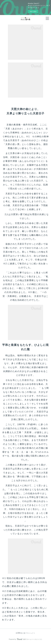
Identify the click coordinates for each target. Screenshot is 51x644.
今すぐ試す (33, 12)
